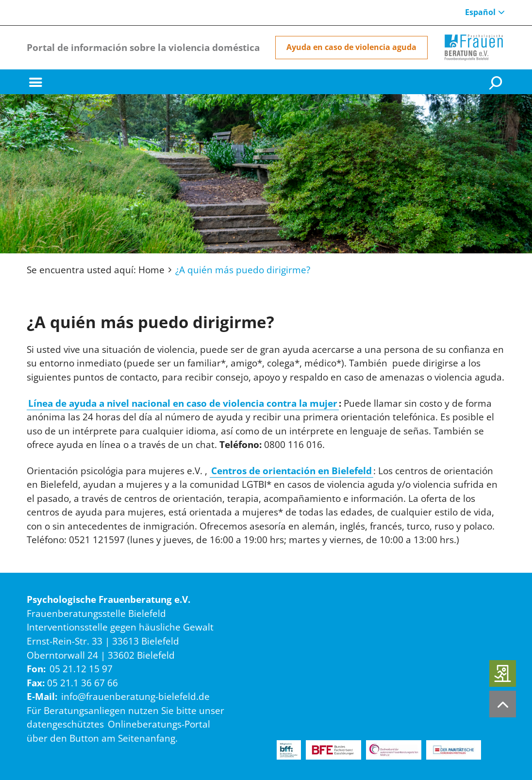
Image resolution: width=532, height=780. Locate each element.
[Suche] (497, 82)
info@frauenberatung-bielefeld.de (135, 697)
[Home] (474, 48)
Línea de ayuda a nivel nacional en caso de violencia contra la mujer (183, 403)
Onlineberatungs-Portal (159, 724)
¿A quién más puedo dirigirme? (243, 270)
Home (151, 270)
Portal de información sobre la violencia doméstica (143, 47)
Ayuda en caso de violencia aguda (351, 47)
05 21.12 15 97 (81, 669)
